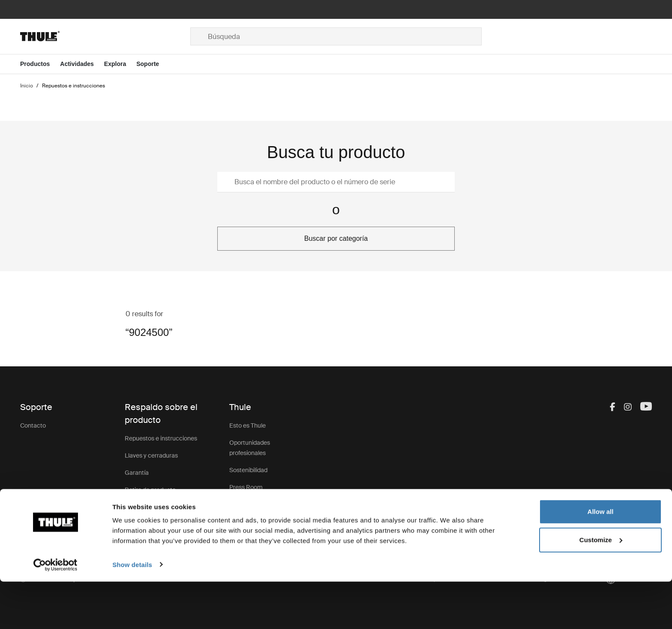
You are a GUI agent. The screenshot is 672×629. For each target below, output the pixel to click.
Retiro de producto (150, 490)
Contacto (33, 425)
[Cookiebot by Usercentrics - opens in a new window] (55, 612)
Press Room (246, 487)
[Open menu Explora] (120, 64)
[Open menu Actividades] (82, 64)
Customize (601, 587)
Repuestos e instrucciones (161, 438)
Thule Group (246, 504)
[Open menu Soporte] (153, 64)
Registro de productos (155, 507)
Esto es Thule (247, 425)
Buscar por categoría (336, 238)
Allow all (601, 559)
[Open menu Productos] (40, 64)
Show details (132, 612)
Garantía (137, 473)
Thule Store (245, 521)
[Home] (105, 36)
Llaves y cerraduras (151, 455)
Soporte (136, 524)
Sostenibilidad (248, 470)
